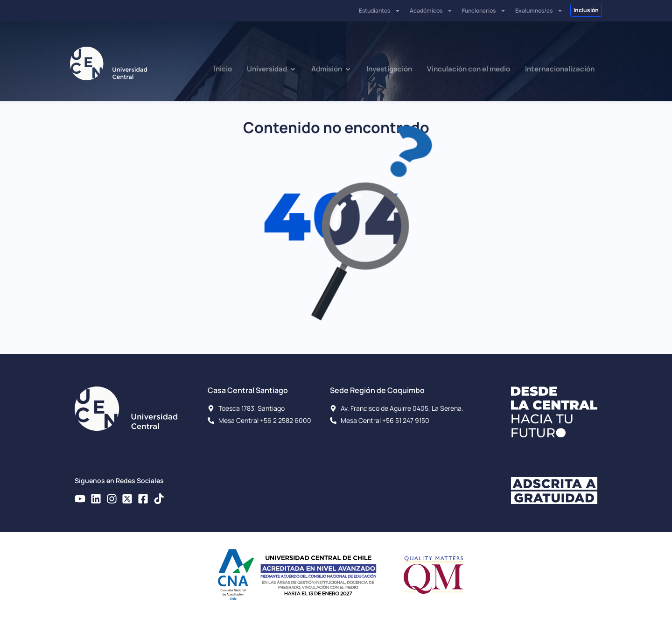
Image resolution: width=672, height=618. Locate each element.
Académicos (431, 11)
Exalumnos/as (539, 11)
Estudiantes (380, 11)
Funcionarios (484, 11)
